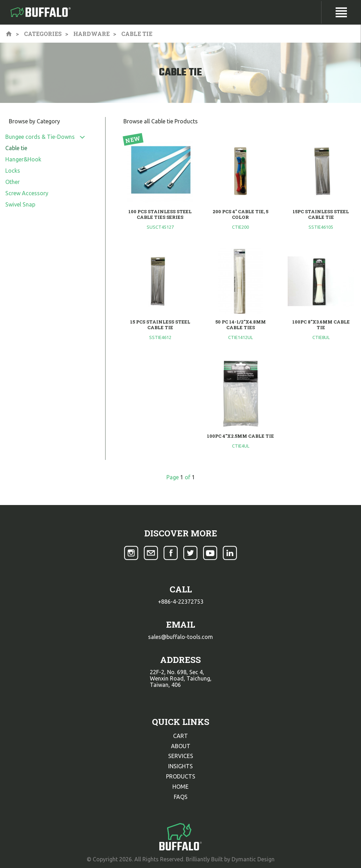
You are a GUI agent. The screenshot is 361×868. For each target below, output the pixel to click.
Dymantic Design (253, 859)
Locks (13, 171)
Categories (43, 34)
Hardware (91, 34)
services (181, 756)
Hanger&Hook (23, 159)
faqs (181, 797)
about (181, 746)
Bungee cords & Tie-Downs (40, 137)
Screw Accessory (27, 193)
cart (180, 736)
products (181, 776)
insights (180, 766)
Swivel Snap (20, 204)
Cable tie (16, 148)
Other (13, 182)
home (180, 787)
